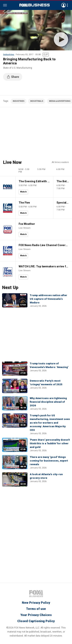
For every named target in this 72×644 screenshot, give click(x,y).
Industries (9, 55)
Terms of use (36, 609)
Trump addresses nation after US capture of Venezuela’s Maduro (48, 299)
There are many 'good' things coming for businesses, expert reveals (49, 461)
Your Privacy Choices (36, 615)
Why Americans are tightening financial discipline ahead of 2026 (48, 402)
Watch (23, 192)
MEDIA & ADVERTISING (60, 101)
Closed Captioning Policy (36, 621)
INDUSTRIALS (37, 101)
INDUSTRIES (19, 101)
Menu (5, 5)
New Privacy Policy (36, 603)
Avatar (64, 5)
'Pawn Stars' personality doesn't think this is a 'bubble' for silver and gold (50, 443)
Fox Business (35, 5)
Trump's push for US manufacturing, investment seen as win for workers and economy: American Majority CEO (50, 423)
